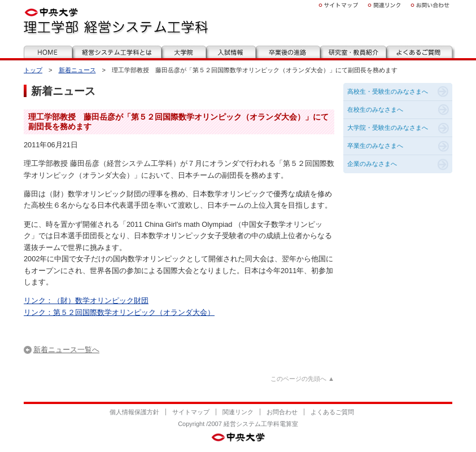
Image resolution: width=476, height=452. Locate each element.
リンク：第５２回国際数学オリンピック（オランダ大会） (119, 312)
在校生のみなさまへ (375, 109)
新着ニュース (77, 70)
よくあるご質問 (332, 412)
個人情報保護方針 (134, 412)
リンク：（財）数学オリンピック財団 (86, 300)
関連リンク (238, 412)
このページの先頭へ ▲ (302, 379)
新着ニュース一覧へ (66, 350)
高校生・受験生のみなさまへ (388, 91)
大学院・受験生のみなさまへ (388, 128)
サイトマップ (191, 412)
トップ (33, 70)
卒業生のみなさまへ (375, 146)
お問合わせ (282, 412)
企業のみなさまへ (372, 164)
